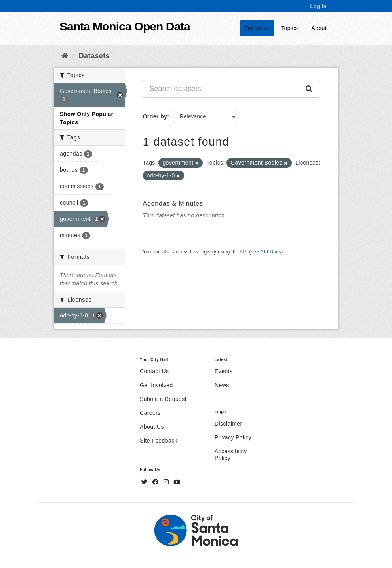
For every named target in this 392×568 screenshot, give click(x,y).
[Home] (65, 56)
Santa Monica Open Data (125, 26)
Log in (318, 6)
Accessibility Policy (231, 455)
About (319, 28)
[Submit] (310, 89)
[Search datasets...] (221, 89)
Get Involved (156, 385)
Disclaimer (228, 424)
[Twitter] (145, 482)
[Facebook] (156, 482)
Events (224, 371)
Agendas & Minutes (173, 204)
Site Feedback (159, 441)
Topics (289, 28)
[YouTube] (177, 482)
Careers (150, 413)
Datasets (257, 28)
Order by (155, 116)
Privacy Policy (233, 437)
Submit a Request (163, 399)
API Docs (271, 252)
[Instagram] (167, 482)
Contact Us (154, 371)
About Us (152, 427)
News (222, 385)
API (244, 252)
